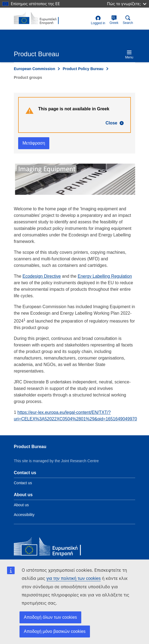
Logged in (98, 20)
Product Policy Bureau (83, 69)
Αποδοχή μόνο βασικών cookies (55, 631)
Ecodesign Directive (42, 276)
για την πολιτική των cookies (73, 578)
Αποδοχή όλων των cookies (50, 617)
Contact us (23, 483)
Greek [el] (114, 20)
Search (128, 20)
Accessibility (24, 515)
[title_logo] (40, 18)
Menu (129, 54)
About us (21, 505)
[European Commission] (53, 548)
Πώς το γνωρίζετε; (127, 4)
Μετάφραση (34, 143)
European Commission (34, 69)
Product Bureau (30, 447)
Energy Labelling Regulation (105, 276)
